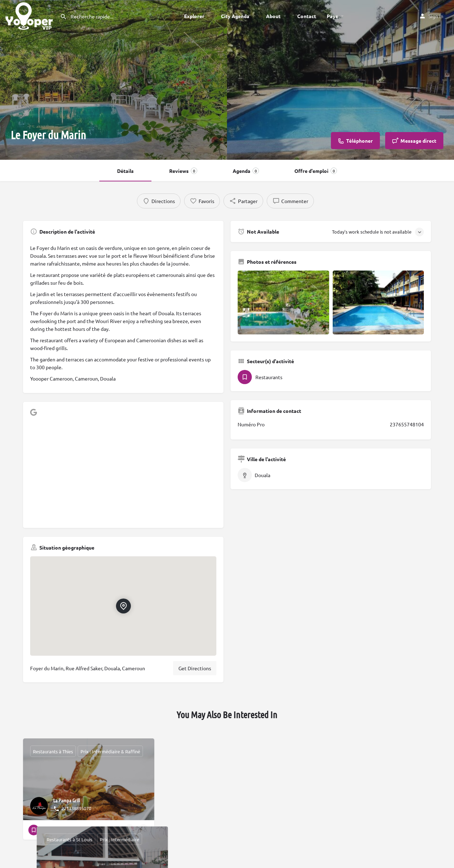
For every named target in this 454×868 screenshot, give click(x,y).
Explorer (194, 16)
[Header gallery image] (113, 80)
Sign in (436, 16)
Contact (307, 16)
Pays (332, 16)
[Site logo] (30, 15)
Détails (125, 171)
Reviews (183, 171)
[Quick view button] (129, 830)
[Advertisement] (123, 471)
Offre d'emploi (316, 171)
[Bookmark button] (143, 830)
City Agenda (235, 16)
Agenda (246, 171)
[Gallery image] (283, 302)
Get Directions (195, 668)
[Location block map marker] (123, 606)
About (273, 16)
